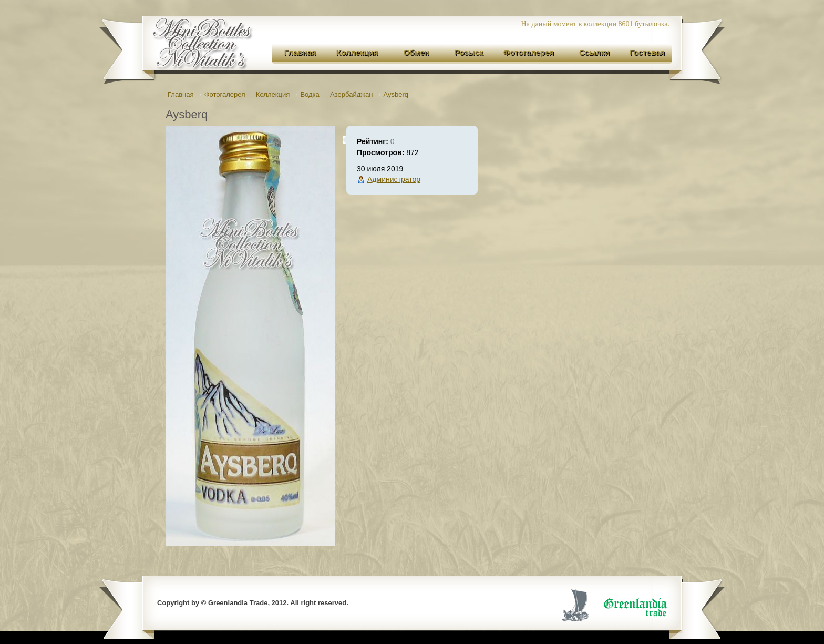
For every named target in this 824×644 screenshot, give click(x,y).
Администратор (394, 179)
